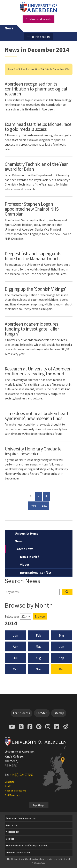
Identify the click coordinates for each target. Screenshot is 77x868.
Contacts (9, 782)
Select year (12, 617)
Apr (15, 646)
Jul (16, 658)
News (9, 28)
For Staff (42, 713)
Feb (38, 635)
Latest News (24, 549)
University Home (27, 533)
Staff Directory (12, 795)
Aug (38, 658)
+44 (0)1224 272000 (22, 775)
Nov (38, 669)
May (38, 646)
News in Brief (30, 557)
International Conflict (36, 573)
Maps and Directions (15, 791)
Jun (61, 646)
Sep (61, 658)
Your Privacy (12, 825)
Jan (16, 635)
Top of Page (38, 805)
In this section (41, 37)
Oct (16, 669)
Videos (25, 565)
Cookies (10, 839)
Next (35, 505)
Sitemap (59, 713)
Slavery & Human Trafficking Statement (27, 845)
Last (46, 505)
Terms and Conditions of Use (21, 818)
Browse (40, 617)
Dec (61, 669)
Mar (62, 635)
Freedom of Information (18, 852)
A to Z (8, 786)
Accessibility (12, 832)
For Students (21, 713)
